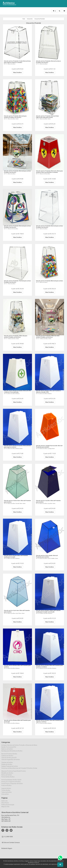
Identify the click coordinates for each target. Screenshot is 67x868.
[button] (60, 865)
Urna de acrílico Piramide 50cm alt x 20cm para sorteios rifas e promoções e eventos (49, 172)
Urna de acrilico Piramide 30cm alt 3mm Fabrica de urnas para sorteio (49, 117)
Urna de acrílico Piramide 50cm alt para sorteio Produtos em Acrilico (17, 227)
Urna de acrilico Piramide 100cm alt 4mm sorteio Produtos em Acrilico (49, 336)
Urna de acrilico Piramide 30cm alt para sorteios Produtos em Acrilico (17, 117)
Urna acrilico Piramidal (40, 19)
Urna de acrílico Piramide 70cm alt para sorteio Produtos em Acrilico (17, 281)
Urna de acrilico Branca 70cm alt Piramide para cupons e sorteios (49, 721)
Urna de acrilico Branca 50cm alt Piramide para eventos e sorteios (49, 666)
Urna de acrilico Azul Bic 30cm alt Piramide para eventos (47, 501)
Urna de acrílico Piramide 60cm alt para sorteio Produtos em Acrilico (49, 227)
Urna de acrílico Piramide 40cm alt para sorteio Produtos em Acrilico (17, 172)
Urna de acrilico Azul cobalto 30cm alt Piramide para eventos (48, 556)
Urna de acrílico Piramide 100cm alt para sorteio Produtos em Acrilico (17, 336)
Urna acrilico (30, 19)
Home (24, 19)
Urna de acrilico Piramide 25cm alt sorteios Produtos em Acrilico (47, 62)
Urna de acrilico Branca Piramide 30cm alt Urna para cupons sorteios (17, 446)
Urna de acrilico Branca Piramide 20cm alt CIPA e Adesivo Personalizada (17, 391)
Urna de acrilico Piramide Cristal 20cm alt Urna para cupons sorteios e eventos (17, 62)
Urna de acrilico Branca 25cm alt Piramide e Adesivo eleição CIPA (49, 391)
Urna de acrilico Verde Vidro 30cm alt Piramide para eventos (16, 501)
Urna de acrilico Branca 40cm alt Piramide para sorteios (17, 666)
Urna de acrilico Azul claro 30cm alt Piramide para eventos (15, 611)
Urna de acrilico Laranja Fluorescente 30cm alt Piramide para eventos (48, 446)
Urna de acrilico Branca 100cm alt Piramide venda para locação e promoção (49, 611)
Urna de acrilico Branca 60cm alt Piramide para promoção (17, 721)
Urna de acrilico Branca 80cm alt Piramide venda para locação (17, 556)
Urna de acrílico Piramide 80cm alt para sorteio (49, 281)
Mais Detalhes (18, 73)
